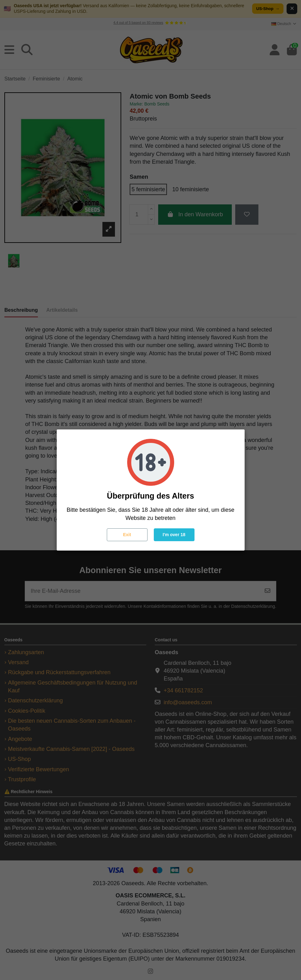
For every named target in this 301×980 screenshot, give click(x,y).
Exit (127, 535)
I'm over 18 (174, 535)
